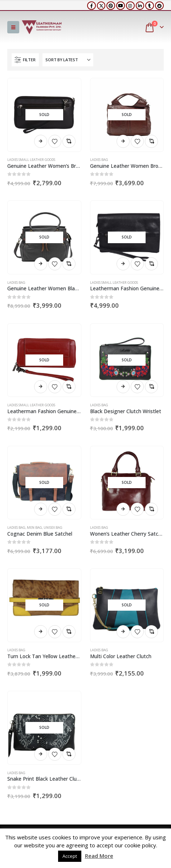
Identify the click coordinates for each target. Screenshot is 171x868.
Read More (99, 856)
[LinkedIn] (140, 6)
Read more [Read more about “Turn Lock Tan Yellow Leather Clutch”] (41, 632)
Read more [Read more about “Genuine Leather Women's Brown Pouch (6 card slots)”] (41, 141)
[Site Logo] (42, 27)
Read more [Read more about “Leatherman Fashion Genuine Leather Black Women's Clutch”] (123, 264)
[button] (13, 27)
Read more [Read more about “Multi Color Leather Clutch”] (123, 632)
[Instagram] (130, 6)
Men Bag (34, 528)
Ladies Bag (99, 160)
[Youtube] (121, 6)
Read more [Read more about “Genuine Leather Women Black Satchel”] (41, 264)
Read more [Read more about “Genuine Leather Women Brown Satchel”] (123, 141)
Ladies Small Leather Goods (31, 160)
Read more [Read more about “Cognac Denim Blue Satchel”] (41, 509)
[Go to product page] (44, 115)
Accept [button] (70, 856)
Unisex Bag (53, 528)
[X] (101, 6)
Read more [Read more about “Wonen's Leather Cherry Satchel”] (123, 509)
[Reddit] (159, 6)
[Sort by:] (68, 60)
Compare (69, 141)
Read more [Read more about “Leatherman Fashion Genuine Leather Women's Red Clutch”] (41, 387)
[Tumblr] (150, 6)
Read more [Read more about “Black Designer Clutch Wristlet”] (123, 387)
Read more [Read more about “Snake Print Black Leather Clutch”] (41, 754)
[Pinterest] (111, 6)
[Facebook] (91, 6)
